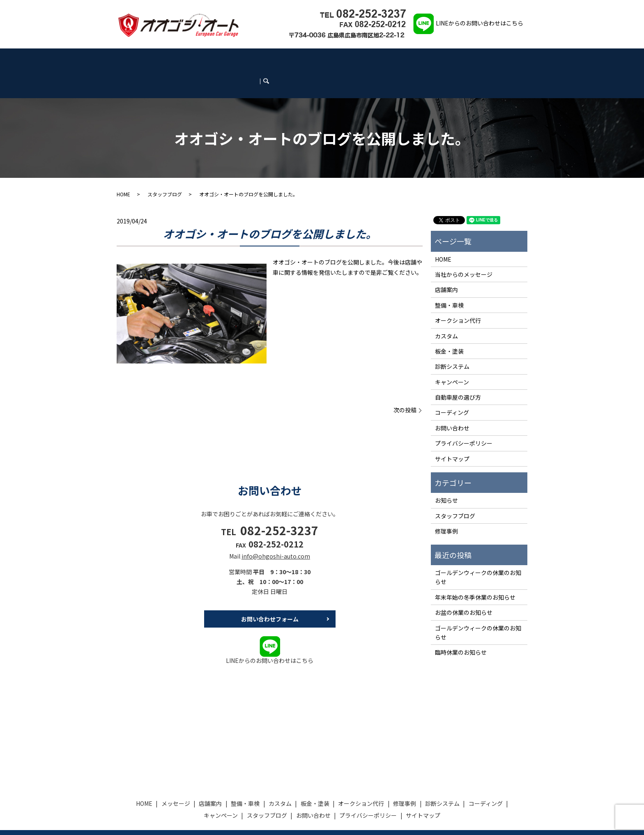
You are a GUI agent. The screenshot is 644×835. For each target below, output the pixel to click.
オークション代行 (294, 58)
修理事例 (327, 58)
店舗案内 (179, 58)
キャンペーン (422, 58)
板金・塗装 (258, 58)
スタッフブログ (458, 58)
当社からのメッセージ (464, 245)
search (522, 58)
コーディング (389, 58)
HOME (130, 58)
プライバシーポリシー (464, 414)
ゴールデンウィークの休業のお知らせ (478, 548)
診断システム (356, 58)
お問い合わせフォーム (270, 590)
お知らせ (446, 472)
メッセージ (153, 58)
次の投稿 (405, 381)
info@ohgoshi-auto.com (276, 527)
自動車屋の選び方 (458, 368)
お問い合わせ (494, 58)
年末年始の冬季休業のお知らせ (475, 568)
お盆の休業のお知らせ (464, 583)
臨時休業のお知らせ (461, 623)
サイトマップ (452, 430)
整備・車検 (205, 58)
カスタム (231, 58)
